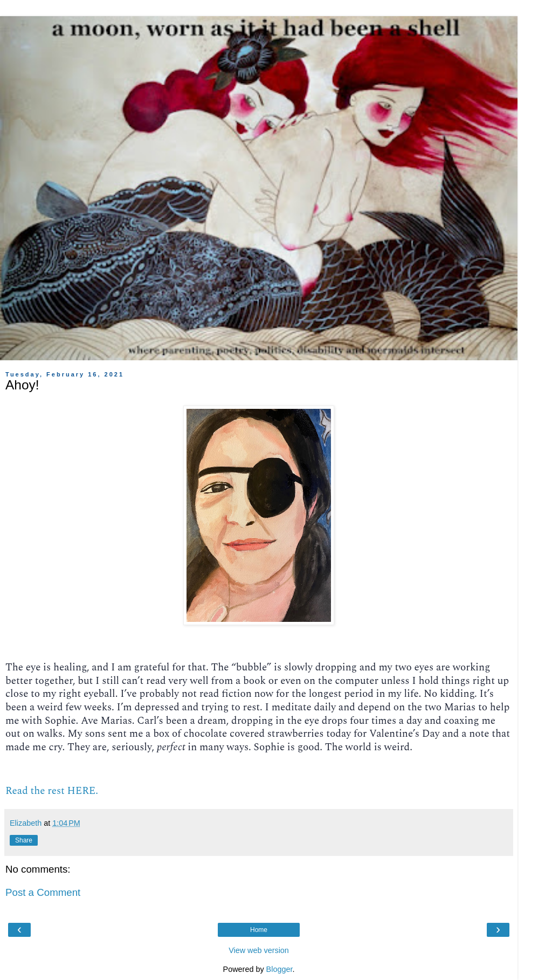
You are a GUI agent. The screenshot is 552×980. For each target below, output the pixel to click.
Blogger (280, 969)
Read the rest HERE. (52, 791)
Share (24, 840)
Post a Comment (43, 892)
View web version (259, 950)
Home (259, 930)
